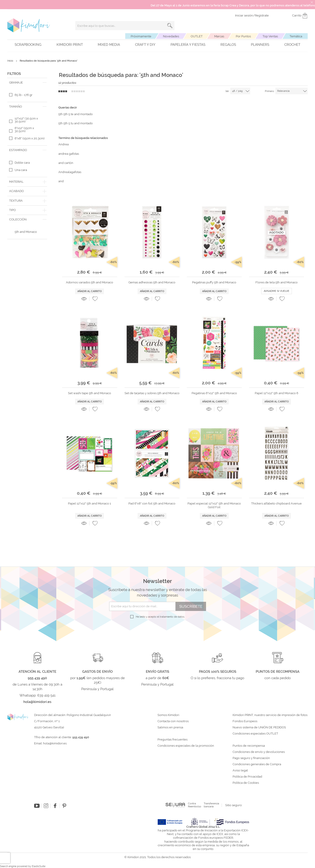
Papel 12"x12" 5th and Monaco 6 (277, 393)
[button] (95, 299)
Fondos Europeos (245, 721)
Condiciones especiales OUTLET (255, 734)
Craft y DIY (145, 45)
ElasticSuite (39, 866)
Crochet (292, 45)
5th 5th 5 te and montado (76, 114)
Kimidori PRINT (70, 45)
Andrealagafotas (70, 172)
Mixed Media (109, 45)
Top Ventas (270, 36)
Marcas (219, 36)
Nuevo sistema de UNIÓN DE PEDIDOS (259, 727)
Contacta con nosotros (173, 721)
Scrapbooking (28, 45)
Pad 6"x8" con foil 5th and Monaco (152, 503)
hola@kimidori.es (55, 743)
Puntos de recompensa (249, 746)
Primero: (270, 91)
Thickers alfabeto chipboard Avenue (276, 503)
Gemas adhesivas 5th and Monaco (152, 282)
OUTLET (197, 36)
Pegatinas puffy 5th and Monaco (214, 282)
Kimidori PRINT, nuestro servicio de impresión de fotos (270, 715)
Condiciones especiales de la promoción (186, 746)
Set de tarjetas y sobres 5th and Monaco (152, 393)
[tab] (27, 83)
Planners (260, 45)
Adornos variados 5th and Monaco (90, 282)
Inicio (11, 61)
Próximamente (141, 36)
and (61, 181)
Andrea (64, 144)
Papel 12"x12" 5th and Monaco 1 (90, 503)
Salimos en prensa (170, 727)
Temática (296, 36)
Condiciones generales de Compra (257, 764)
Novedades (171, 36)
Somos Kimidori (168, 715)
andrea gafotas (69, 154)
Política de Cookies (246, 783)
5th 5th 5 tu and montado (76, 123)
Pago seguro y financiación (251, 758)
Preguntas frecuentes (172, 740)
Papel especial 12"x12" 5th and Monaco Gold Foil (214, 505)
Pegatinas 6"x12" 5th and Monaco (214, 393)
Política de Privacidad (247, 777)
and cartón (66, 163)
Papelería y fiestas (188, 45)
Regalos (228, 45)
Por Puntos (243, 36)
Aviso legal (240, 770)
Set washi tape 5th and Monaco (90, 393)
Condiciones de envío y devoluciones (259, 752)
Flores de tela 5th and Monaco (277, 282)
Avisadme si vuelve (277, 291)
